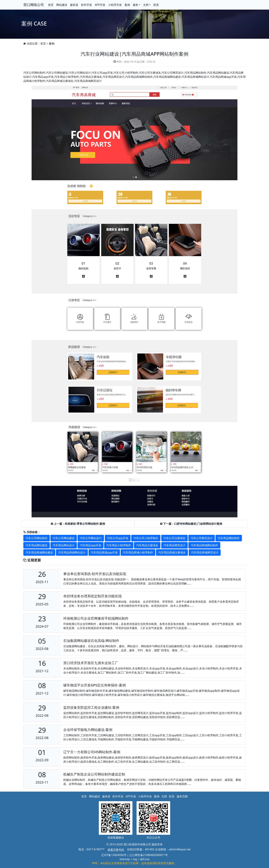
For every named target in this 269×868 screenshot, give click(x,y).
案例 (127, 5)
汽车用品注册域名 (147, 545)
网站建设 (62, 5)
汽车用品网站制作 (229, 538)
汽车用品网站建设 (37, 545)
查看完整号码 (116, 850)
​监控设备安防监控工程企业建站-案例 (91, 707)
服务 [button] (136, 5)
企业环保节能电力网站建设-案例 (88, 730)
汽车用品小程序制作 (119, 545)
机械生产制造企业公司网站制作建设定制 (94, 774)
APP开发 (100, 5)
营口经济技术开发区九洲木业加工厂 (91, 663)
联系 (156, 5)
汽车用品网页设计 (174, 545)
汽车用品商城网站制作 (204, 545)
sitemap (125, 859)
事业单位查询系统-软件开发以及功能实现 (95, 574)
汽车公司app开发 (118, 538)
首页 (51, 5)
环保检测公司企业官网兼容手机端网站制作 (96, 618)
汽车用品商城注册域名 (172, 552)
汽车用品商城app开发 (104, 552)
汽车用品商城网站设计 (72, 552)
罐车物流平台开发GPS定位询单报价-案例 (95, 685)
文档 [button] (146, 5)
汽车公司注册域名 (174, 538)
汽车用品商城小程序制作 (138, 552)
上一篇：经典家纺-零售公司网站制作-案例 (78, 524)
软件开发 (86, 5)
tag (135, 859)
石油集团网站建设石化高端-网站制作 (91, 641)
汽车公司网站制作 (37, 538)
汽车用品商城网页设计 (205, 552)
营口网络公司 (34, 5)
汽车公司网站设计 (91, 538)
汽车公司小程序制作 (146, 538)
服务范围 (182, 796)
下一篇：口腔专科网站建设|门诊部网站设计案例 (191, 524)
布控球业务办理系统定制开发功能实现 (92, 596)
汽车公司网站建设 (64, 538)
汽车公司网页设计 (202, 538)
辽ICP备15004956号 (114, 855)
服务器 (74, 5)
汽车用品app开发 (90, 545)
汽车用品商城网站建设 (39, 552)
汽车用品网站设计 (64, 545)
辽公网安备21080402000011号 (149, 855)
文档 (164, 796)
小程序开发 (115, 5)
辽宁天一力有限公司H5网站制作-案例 (92, 752)
